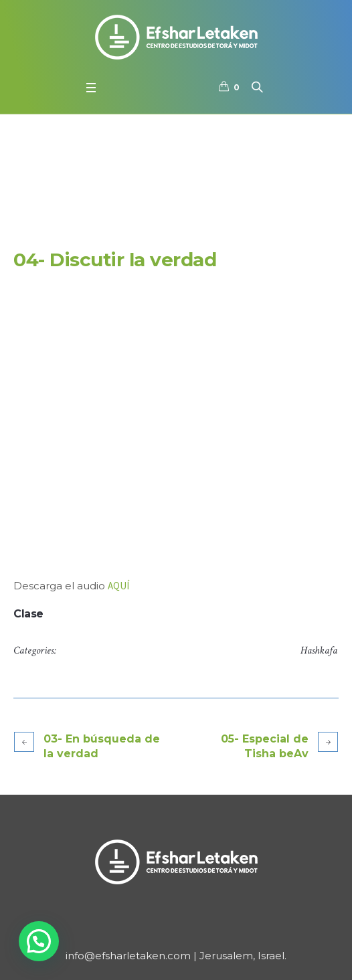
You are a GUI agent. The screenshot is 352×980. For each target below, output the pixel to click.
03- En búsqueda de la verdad (102, 746)
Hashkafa (319, 651)
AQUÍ (118, 586)
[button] (39, 941)
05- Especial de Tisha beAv (265, 746)
